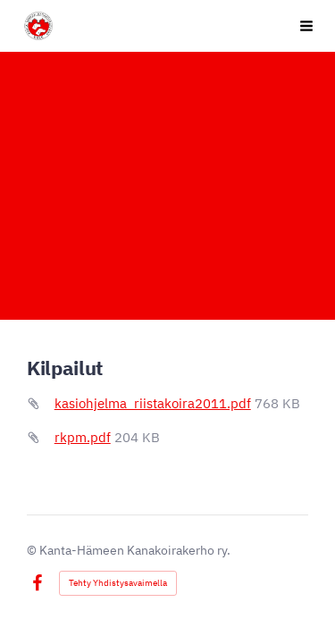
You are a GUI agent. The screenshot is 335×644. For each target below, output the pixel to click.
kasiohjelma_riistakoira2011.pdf (153, 403)
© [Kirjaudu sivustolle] (33, 550)
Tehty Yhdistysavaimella (118, 583)
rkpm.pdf (83, 437)
